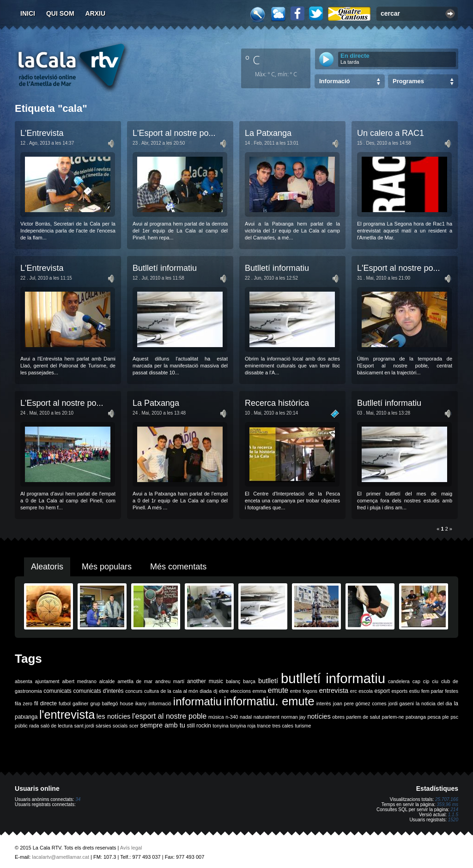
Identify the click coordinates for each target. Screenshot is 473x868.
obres (338, 717)
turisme (303, 726)
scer (134, 726)
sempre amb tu (163, 725)
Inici (28, 13)
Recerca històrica (277, 403)
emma (260, 691)
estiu (415, 691)
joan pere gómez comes (360, 703)
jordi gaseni (401, 703)
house (127, 703)
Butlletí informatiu (165, 268)
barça (249, 681)
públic (21, 726)
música (216, 717)
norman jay (294, 717)
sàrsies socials (112, 726)
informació (160, 703)
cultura (152, 691)
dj (215, 691)
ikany (141, 703)
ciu (435, 681)
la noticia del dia (434, 703)
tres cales (283, 726)
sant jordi (84, 726)
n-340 (232, 717)
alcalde (107, 681)
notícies (319, 716)
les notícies (114, 716)
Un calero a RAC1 (391, 133)
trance (264, 726)
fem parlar (432, 691)
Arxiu (96, 13)
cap (416, 681)
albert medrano (79, 681)
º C (253, 60)
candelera (399, 681)
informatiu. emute (269, 701)
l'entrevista (67, 715)
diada (206, 691)
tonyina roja (243, 726)
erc (354, 691)
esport (382, 691)
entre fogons (304, 691)
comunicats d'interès (98, 691)
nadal (246, 717)
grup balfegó (104, 703)
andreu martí (170, 681)
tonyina (220, 726)
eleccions (241, 691)
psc (454, 717)
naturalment (267, 717)
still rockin (199, 726)
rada (34, 726)
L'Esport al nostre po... (174, 133)
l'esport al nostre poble (169, 716)
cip (426, 681)
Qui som (60, 13)
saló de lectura (57, 726)
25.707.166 (447, 799)
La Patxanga (268, 133)
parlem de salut (363, 717)
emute (278, 690)
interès (324, 703)
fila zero (24, 703)
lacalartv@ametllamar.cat (61, 857)
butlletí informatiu (333, 678)
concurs (134, 691)
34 (78, 799)
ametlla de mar (135, 681)
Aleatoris (47, 567)
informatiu (197, 701)
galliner (80, 703)
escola (366, 691)
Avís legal (131, 848)
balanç (233, 681)
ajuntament (47, 681)
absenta (24, 681)
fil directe (45, 703)
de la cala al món (179, 691)
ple (446, 717)
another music (205, 681)
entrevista (334, 691)
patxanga (416, 717)
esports (399, 691)
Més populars (107, 567)
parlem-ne (393, 717)
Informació (334, 81)
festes (452, 691)
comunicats (58, 691)
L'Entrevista (42, 133)
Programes (408, 81)
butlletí (268, 681)
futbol (65, 703)
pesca (434, 717)
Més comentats (178, 567)
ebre (224, 691)
